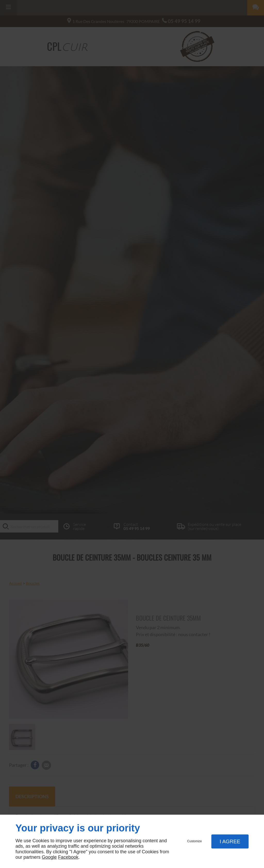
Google (49, 857)
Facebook (68, 857)
